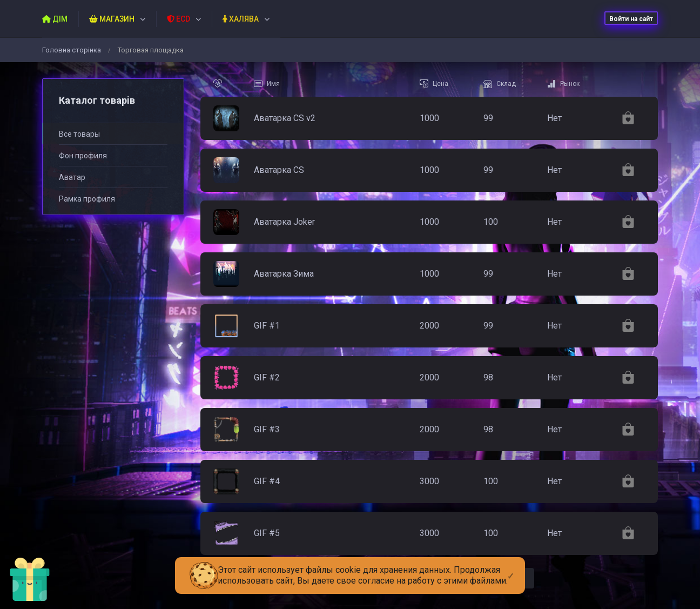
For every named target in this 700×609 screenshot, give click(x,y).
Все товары (79, 134)
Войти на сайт (631, 19)
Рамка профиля (87, 199)
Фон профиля (83, 156)
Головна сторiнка (72, 50)
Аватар (72, 177)
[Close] (511, 567)
